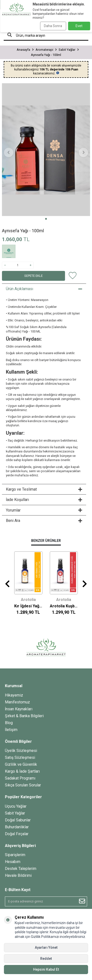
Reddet (46, 959)
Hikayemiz (14, 695)
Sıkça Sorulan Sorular (23, 785)
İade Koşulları (44, 500)
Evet (79, 26)
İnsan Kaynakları (19, 709)
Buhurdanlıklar (17, 827)
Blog (9, 723)
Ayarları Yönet (46, 947)
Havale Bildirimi (18, 875)
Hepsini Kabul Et (46, 969)
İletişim (11, 730)
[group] (46, 150)
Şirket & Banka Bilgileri (24, 716)
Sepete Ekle (33, 276)
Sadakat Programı (20, 778)
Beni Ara (44, 521)
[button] (46, 219)
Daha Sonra (53, 26)
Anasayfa (23, 50)
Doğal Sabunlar (18, 820)
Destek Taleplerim (21, 869)
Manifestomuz (17, 702)
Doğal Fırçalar (17, 834)
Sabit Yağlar (67, 50)
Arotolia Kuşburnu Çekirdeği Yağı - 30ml (64, 606)
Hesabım (13, 862)
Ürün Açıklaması (44, 289)
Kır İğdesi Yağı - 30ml (28, 606)
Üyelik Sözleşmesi (21, 751)
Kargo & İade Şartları (22, 771)
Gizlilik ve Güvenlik (21, 764)
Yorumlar (44, 510)
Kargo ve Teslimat (44, 489)
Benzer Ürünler (46, 541)
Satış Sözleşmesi (20, 757)
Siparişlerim (15, 855)
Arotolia (28, 600)
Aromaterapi (44, 50)
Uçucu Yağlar (16, 806)
